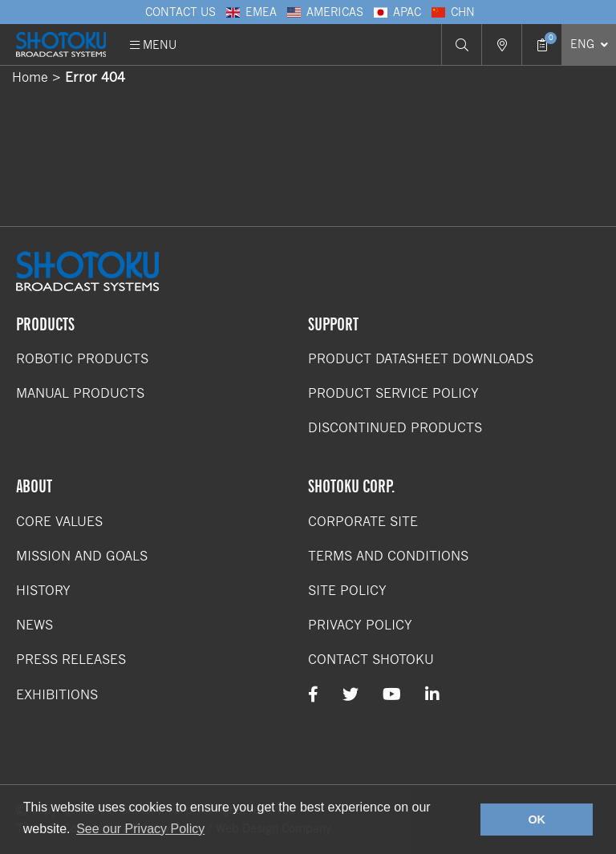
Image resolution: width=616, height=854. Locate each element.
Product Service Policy (393, 393)
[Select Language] (589, 45)
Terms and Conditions (388, 556)
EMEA (250, 12)
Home (30, 77)
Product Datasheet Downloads (421, 359)
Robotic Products (82, 359)
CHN (452, 12)
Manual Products (80, 393)
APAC (396, 12)
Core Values (59, 522)
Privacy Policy (360, 625)
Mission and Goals (82, 556)
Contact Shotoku (371, 660)
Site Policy (347, 591)
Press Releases (71, 660)
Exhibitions (57, 695)
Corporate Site (363, 522)
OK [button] (537, 820)
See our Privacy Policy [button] (140, 829)
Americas (324, 12)
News (34, 625)
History (43, 591)
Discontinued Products (395, 428)
